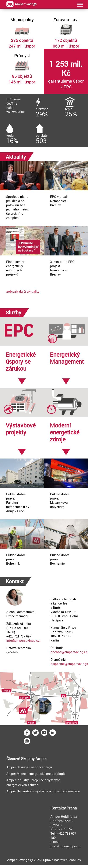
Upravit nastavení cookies (62, 860)
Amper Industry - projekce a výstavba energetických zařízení (33, 782)
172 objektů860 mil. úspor (66, 31)
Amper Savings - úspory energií (29, 767)
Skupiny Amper (34, 759)
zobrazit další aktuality (23, 291)
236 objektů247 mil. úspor (22, 31)
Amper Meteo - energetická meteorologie (36, 774)
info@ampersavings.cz (23, 640)
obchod (56, 652)
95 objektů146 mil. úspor (22, 67)
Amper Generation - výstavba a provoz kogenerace (43, 791)
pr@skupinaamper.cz (66, 846)
